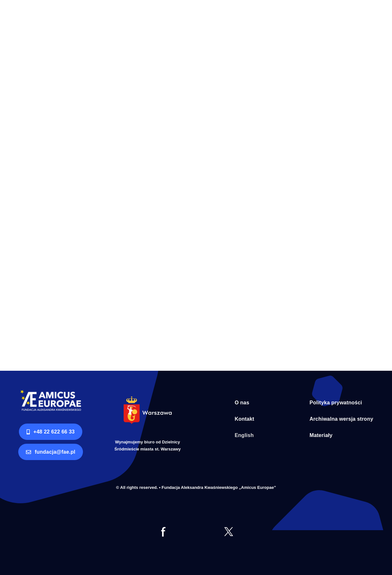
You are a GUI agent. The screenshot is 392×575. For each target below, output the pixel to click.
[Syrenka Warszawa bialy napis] (148, 399)
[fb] (163, 530)
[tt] (229, 530)
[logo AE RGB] (51, 393)
